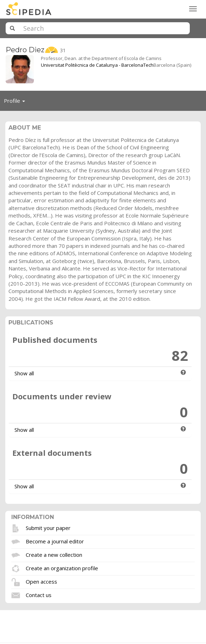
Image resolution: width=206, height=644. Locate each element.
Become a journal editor (55, 541)
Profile (16, 102)
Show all (24, 373)
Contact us (39, 595)
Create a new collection (54, 555)
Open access (41, 582)
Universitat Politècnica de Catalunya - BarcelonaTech (97, 65)
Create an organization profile (62, 568)
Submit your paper (48, 528)
